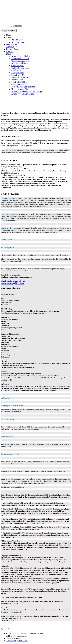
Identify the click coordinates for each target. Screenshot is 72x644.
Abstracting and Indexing (22, 56)
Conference (16, 70)
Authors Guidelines (19, 63)
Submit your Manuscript (21, 75)
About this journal (19, 42)
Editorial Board (13, 49)
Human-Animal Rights (21, 89)
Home (9, 35)
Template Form (18, 73)
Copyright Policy (19, 84)
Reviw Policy (17, 80)
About (9, 37)
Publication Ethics (19, 82)
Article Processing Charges (23, 94)
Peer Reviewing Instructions (23, 87)
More (8, 54)
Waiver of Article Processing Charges (27, 91)
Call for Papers (18, 66)
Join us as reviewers (20, 77)
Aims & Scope (12, 47)
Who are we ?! (17, 40)
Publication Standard (20, 59)
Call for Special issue (20, 68)
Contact (9, 52)
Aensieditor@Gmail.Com (17, 641)
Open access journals (20, 61)
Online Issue (11, 44)
